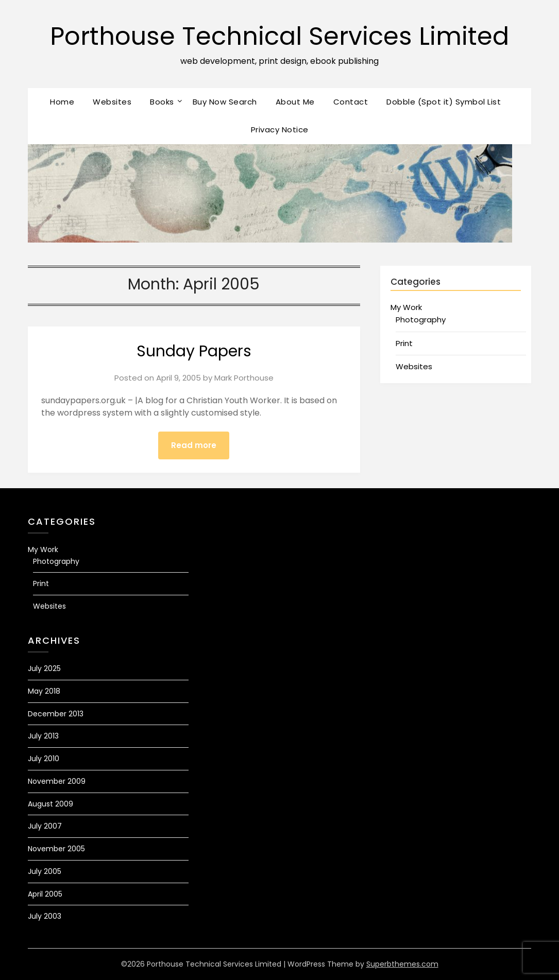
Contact (351, 102)
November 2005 (56, 849)
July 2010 (44, 759)
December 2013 (56, 714)
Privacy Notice (280, 130)
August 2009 (50, 804)
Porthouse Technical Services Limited (279, 36)
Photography (421, 320)
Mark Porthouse (244, 378)
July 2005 (45, 871)
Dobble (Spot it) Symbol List (444, 102)
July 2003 (45, 916)
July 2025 (44, 668)
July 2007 (45, 826)
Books (162, 102)
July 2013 (43, 736)
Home (62, 102)
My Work (406, 307)
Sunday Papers (194, 351)
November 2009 (57, 781)
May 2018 (44, 691)
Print (404, 343)
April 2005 (45, 894)
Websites (112, 102)
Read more (194, 445)
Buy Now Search (225, 102)
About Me (295, 102)
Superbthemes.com (402, 964)
